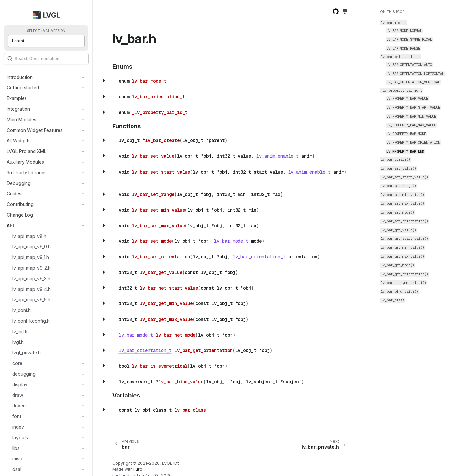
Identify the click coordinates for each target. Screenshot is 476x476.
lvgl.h (18, 342)
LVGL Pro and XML (26, 151)
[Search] (46, 59)
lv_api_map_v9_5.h (31, 300)
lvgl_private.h (26, 353)
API (10, 225)
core (17, 363)
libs (16, 448)
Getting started (23, 88)
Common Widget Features (35, 130)
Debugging (19, 183)
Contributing (20, 204)
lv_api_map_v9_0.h (31, 247)
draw (18, 395)
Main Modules (22, 119)
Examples (17, 98)
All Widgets (19, 141)
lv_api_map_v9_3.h (31, 278)
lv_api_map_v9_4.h (31, 289)
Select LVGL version (46, 31)
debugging (24, 374)
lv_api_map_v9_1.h (31, 257)
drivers (20, 406)
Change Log (20, 215)
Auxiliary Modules (25, 162)
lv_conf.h (22, 310)
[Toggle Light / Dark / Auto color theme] (345, 12)
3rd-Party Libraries (27, 172)
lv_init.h (20, 331)
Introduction (20, 77)
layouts (20, 437)
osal (17, 469)
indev (18, 427)
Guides (14, 194)
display (20, 384)
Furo (138, 469)
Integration (18, 109)
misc (17, 459)
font (17, 416)
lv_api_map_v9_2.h (31, 268)
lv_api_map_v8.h (29, 236)
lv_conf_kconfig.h (31, 321)
